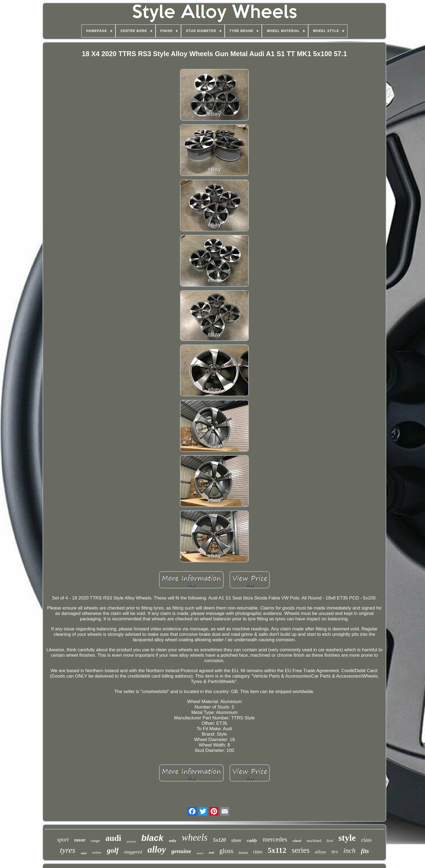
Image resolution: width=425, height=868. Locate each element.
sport (63, 840)
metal (200, 853)
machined (314, 841)
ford (330, 841)
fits (365, 851)
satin (84, 853)
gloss (226, 851)
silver (236, 840)
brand (243, 853)
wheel (297, 841)
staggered (133, 852)
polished (131, 842)
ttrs (335, 852)
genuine (181, 851)
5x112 (277, 850)
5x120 (220, 840)
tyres (68, 850)
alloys (321, 852)
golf (113, 850)
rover (80, 840)
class (367, 840)
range (95, 841)
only (173, 841)
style (347, 838)
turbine (97, 853)
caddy (252, 840)
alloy (157, 849)
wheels (194, 837)
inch (350, 851)
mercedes (275, 839)
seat (211, 853)
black (152, 838)
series (301, 850)
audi (113, 838)
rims (258, 852)
